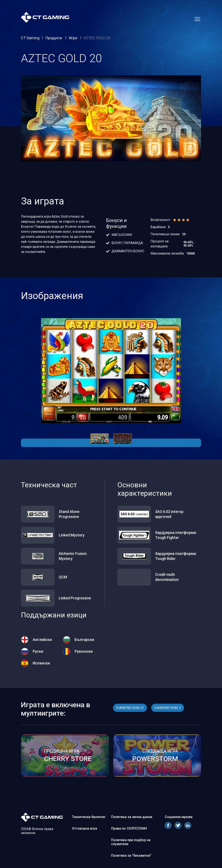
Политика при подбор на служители (131, 842)
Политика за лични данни (132, 817)
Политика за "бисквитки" (131, 856)
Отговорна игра (84, 828)
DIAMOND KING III (130, 708)
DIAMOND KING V (168, 708)
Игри (73, 38)
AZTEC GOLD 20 (97, 38)
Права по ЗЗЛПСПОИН (129, 828)
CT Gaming (30, 38)
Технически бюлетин (89, 817)
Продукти (54, 38)
